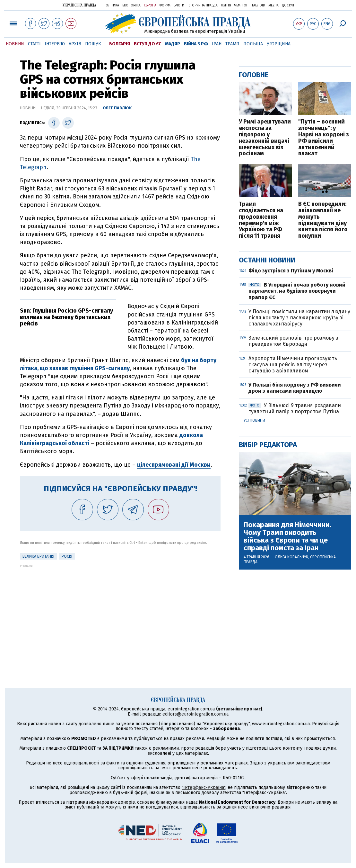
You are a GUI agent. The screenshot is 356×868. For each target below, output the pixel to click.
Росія (67, 556)
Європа (150, 5)
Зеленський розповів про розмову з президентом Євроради (293, 341)
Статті (34, 44)
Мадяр (173, 44)
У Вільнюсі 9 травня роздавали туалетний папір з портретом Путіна (295, 408)
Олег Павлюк (117, 108)
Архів (75, 44)
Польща (253, 44)
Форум (165, 5)
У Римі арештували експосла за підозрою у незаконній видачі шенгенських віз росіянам (265, 138)
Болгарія (120, 44)
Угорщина (279, 44)
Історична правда (203, 5)
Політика (111, 5)
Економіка (131, 5)
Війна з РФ (196, 44)
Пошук (93, 44)
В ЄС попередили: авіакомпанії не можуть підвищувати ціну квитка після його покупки (323, 220)
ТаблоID (258, 5)
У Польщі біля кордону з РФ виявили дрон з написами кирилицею (295, 388)
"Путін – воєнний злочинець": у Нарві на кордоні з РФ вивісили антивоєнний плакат (324, 138)
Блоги (179, 5)
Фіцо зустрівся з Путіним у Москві (291, 271)
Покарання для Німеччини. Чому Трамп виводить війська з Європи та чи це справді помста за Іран (287, 537)
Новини (15, 44)
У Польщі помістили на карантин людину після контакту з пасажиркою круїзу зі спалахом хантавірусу (299, 318)
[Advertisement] (120, 613)
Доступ (288, 5)
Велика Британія (38, 556)
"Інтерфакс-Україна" (204, 787)
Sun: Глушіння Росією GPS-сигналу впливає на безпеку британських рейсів (66, 317)
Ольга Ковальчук (291, 557)
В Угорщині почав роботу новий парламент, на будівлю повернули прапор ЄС (297, 291)
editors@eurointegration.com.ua (195, 714)
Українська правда (79, 5)
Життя (226, 5)
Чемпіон (241, 5)
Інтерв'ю (55, 44)
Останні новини (267, 260)
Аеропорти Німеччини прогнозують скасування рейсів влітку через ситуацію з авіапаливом (293, 365)
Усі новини (254, 420)
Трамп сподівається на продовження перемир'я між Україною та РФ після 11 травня (261, 220)
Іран (217, 44)
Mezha (274, 5)
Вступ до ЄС (148, 44)
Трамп (232, 44)
